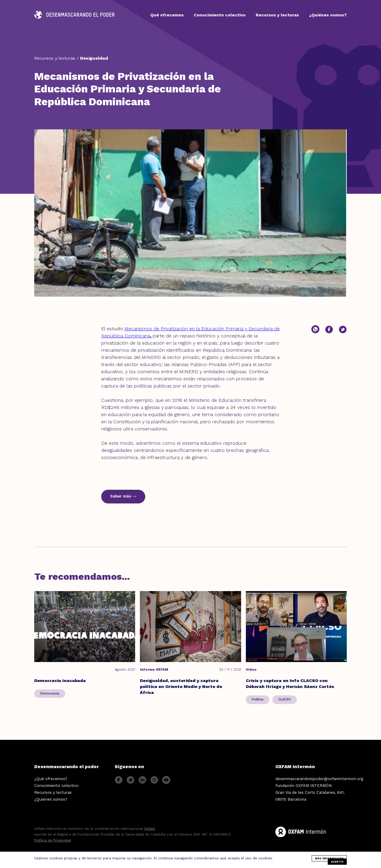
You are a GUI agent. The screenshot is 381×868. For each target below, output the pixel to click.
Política (258, 699)
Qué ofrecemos (167, 15)
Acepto (337, 862)
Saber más (123, 496)
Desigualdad (94, 58)
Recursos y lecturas (277, 15)
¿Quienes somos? (51, 799)
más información (329, 858)
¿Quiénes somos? (328, 15)
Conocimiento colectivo (220, 15)
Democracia (50, 693)
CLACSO (285, 699)
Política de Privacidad (53, 840)
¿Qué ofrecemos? (51, 779)
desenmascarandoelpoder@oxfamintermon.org (319, 779)
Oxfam (150, 829)
